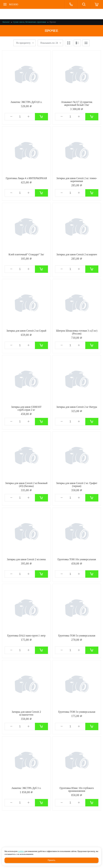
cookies (21, 851)
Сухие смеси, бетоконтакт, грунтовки (30, 22)
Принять (52, 860)
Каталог (6, 22)
